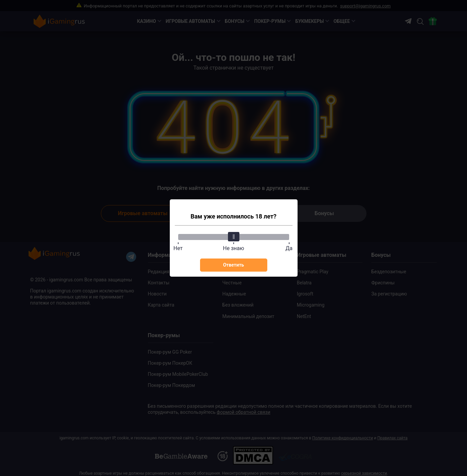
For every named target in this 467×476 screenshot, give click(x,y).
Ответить (233, 265)
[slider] (234, 237)
